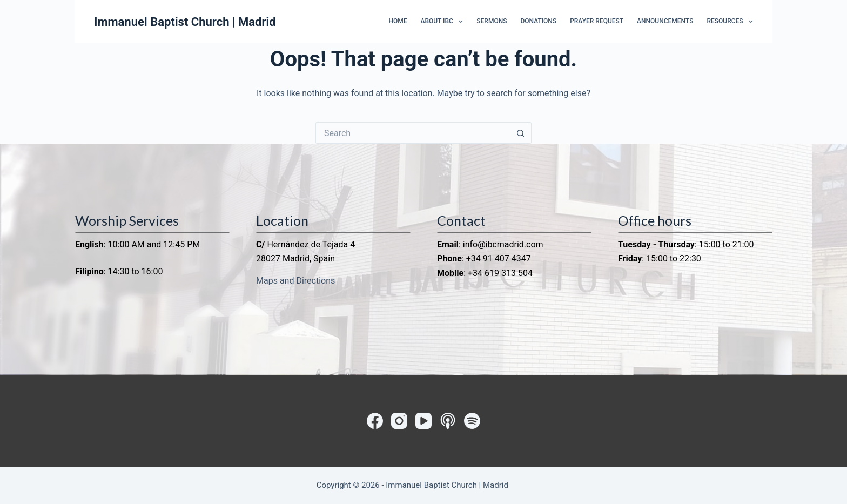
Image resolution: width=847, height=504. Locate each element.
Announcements (665, 21)
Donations (538, 21)
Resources (730, 22)
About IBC (444, 22)
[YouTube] (423, 421)
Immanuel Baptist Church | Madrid (185, 22)
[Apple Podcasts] (448, 421)
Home (398, 21)
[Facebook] (375, 421)
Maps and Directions (295, 281)
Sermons (492, 21)
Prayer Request (597, 21)
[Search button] (521, 133)
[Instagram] (399, 421)
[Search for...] (413, 133)
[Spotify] (472, 421)
